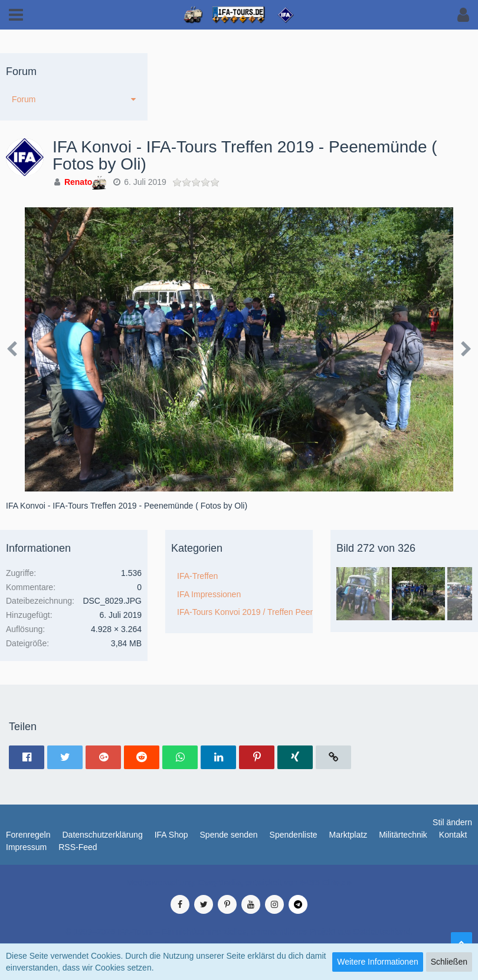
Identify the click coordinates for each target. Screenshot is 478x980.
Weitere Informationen (377, 962)
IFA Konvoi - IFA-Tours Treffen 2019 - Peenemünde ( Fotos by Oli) (245, 155)
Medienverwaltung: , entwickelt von (239, 883)
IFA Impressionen (209, 594)
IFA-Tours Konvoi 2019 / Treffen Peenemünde (245, 612)
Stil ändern (452, 822)
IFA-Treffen (197, 576)
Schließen (449, 962)
